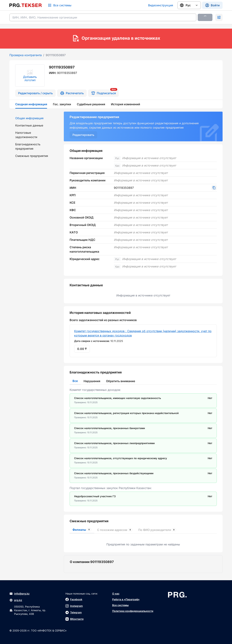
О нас (116, 594)
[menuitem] (34, 118)
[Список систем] (59, 5)
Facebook (74, 599)
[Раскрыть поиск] (219, 17)
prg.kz (16, 600)
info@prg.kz (19, 594)
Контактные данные (29, 125)
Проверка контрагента (26, 55)
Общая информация (29, 118)
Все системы (120, 605)
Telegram (74, 612)
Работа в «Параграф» (126, 599)
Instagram (74, 606)
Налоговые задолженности (26, 135)
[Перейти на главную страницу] (26, 5)
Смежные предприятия (32, 156)
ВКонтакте (74, 619)
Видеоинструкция (161, 5)
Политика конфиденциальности (133, 611)
